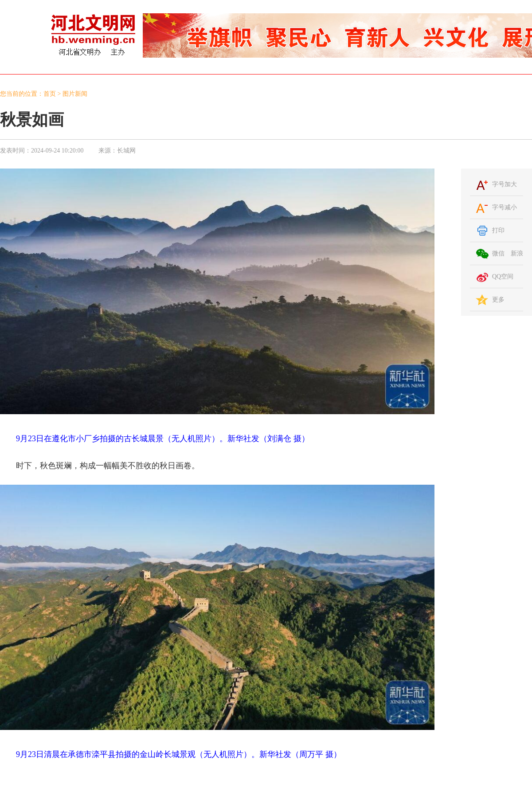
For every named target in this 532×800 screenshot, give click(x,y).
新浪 (517, 253)
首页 (50, 94)
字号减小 (505, 207)
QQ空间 (503, 276)
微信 (498, 253)
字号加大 (505, 184)
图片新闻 (75, 94)
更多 (498, 300)
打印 (498, 230)
